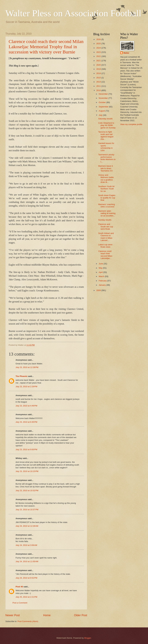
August (102, 111)
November (104, 98)
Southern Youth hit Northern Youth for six (106, 189)
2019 (99, 69)
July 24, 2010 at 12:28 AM (27, 526)
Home (47, 615)
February (103, 281)
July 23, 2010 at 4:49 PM (26, 406)
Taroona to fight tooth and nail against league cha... (106, 135)
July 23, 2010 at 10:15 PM (27, 471)
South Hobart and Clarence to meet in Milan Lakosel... (106, 237)
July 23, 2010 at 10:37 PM (27, 510)
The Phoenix (22, 376)
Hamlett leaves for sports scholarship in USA (106, 147)
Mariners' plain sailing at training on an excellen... (107, 213)
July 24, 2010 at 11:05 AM (27, 561)
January (102, 285)
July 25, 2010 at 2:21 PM (26, 597)
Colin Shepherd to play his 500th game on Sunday (107, 125)
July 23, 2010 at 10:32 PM (27, 490)
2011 (99, 86)
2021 (99, 61)
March (102, 276)
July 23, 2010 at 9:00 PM (26, 449)
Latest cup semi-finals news (105, 246)
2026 (99, 39)
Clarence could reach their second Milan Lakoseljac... (105, 255)
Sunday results (105, 220)
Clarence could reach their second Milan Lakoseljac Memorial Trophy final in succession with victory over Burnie (46, 47)
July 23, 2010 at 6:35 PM (26, 422)
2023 (99, 52)
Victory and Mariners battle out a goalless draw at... (106, 179)
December (104, 94)
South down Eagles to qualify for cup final (107, 198)
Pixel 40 (19, 587)
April (101, 272)
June (101, 264)
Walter (126, 53)
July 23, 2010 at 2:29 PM (26, 387)
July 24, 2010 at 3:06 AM (26, 545)
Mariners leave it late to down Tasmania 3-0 (105, 168)
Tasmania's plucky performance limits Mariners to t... (107, 158)
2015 (99, 78)
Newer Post (13, 615)
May (101, 268)
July (101, 115)
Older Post (81, 615)
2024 (99, 48)
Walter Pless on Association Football (73, 13)
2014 (99, 82)
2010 (99, 90)
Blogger (88, 638)
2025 (99, 44)
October (102, 102)
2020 (99, 65)
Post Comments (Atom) (28, 621)
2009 (99, 290)
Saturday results (105, 119)
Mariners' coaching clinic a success (107, 206)
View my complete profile (131, 124)
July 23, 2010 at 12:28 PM (27, 367)
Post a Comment (20, 603)
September (104, 107)
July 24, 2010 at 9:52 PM (26, 578)
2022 (99, 56)
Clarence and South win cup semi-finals (106, 227)
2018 (99, 73)
